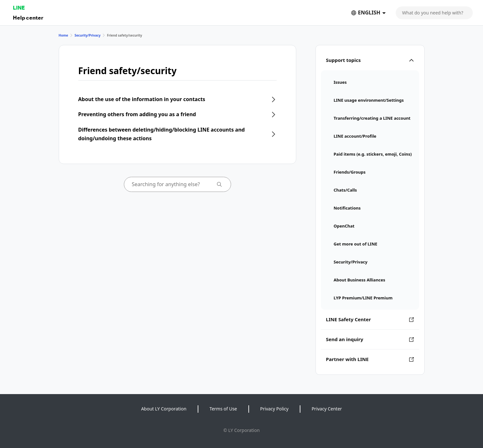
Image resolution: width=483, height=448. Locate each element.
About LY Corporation (164, 409)
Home (64, 35)
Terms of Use (223, 409)
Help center (28, 17)
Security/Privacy (87, 35)
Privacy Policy (274, 409)
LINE (19, 8)
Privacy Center (327, 409)
